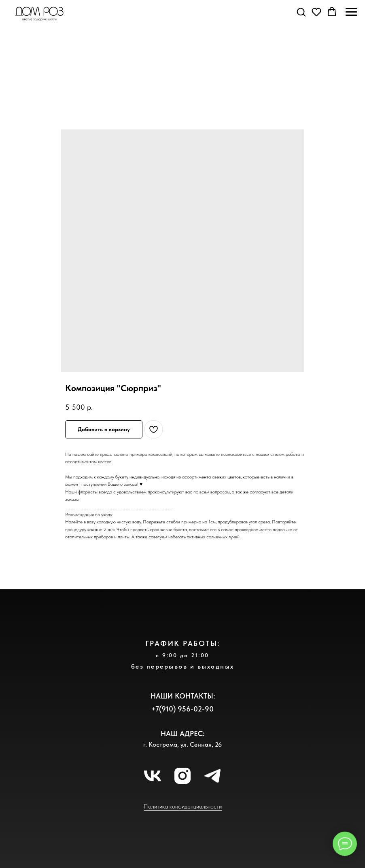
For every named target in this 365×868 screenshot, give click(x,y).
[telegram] (212, 776)
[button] (301, 12)
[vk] (153, 776)
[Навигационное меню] (351, 12)
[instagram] (182, 776)
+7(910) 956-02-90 (182, 709)
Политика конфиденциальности (183, 807)
